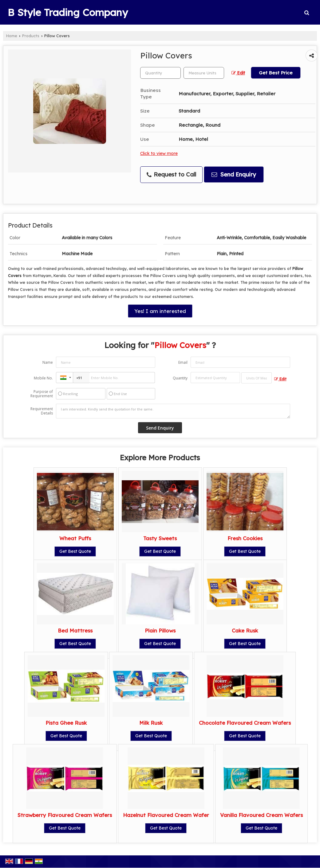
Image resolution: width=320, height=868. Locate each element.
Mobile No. (43, 378)
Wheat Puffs (75, 538)
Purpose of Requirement (42, 394)
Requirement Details (42, 411)
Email (183, 362)
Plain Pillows (160, 630)
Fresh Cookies (245, 538)
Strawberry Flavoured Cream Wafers (65, 815)
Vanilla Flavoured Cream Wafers (261, 815)
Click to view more (159, 153)
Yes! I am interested (160, 311)
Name (48, 362)
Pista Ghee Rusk (66, 723)
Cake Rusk (245, 630)
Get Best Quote (75, 551)
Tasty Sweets (160, 538)
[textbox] (204, 73)
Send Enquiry (234, 174)
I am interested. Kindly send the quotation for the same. (173, 411)
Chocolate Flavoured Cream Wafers (245, 723)
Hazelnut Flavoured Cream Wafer (166, 815)
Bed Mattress (75, 630)
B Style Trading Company (68, 12)
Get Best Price (276, 73)
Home (12, 36)
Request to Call (171, 174)
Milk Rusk (151, 723)
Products (31, 36)
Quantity (180, 378)
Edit (238, 73)
